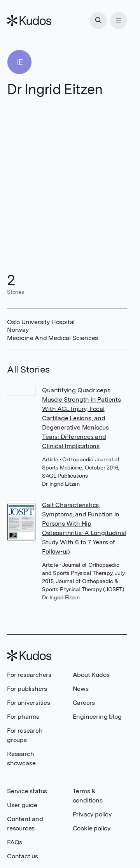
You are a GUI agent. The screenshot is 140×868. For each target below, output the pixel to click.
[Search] (98, 21)
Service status (27, 791)
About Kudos (91, 675)
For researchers (29, 675)
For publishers (27, 689)
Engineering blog (97, 717)
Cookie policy (92, 828)
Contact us (23, 856)
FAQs (15, 842)
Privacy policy (92, 814)
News (81, 689)
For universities (29, 703)
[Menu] (119, 21)
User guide (22, 805)
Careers (84, 703)
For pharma (23, 717)
